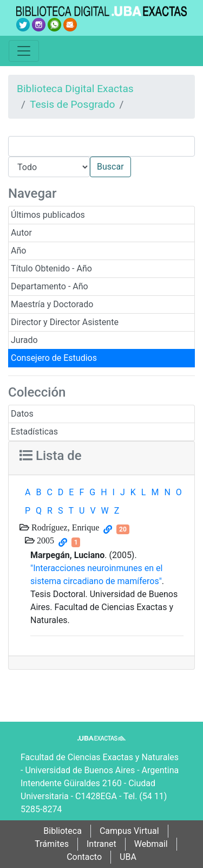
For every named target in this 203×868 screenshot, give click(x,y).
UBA (128, 857)
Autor (21, 233)
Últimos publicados (48, 215)
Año (18, 251)
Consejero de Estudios (54, 358)
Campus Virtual (129, 831)
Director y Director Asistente (65, 322)
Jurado (24, 340)
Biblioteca (63, 831)
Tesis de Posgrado (73, 104)
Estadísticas (34, 432)
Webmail (151, 844)
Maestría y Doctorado (52, 304)
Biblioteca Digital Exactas (75, 89)
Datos (22, 414)
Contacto (84, 857)
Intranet (101, 844)
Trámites (52, 844)
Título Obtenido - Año (51, 268)
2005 (44, 540)
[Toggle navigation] (24, 51)
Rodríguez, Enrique (64, 527)
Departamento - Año (50, 286)
